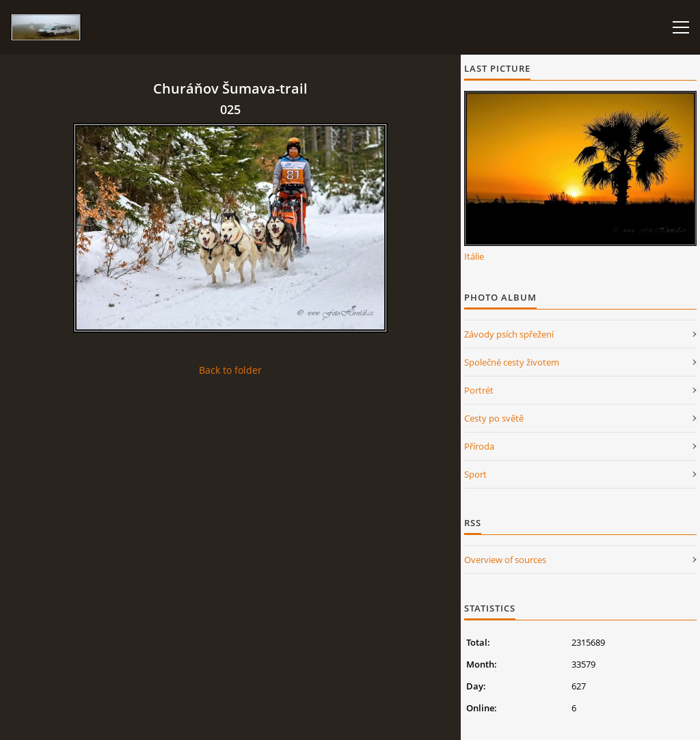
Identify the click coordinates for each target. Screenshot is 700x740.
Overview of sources (505, 560)
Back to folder (230, 370)
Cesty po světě (494, 418)
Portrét (479, 390)
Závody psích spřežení (509, 334)
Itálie (474, 256)
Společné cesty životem (512, 362)
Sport (475, 474)
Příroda (479, 446)
